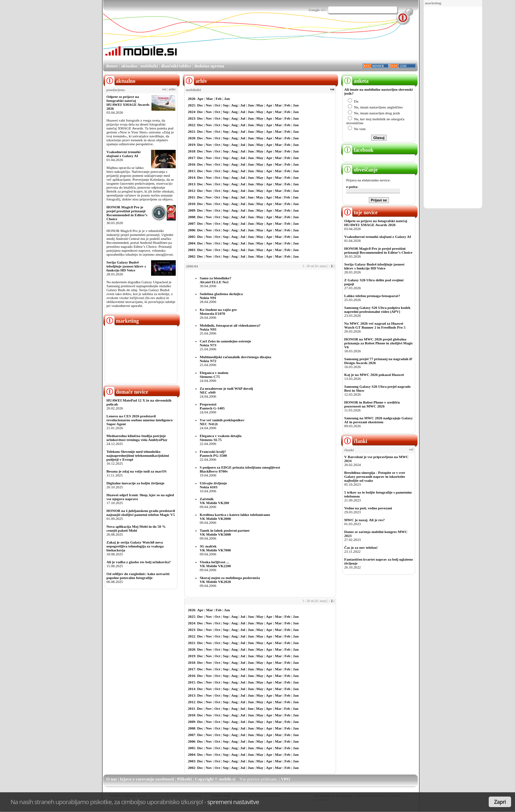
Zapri (500, 802)
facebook (358, 150)
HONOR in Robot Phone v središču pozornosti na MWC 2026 (372, 404)
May (260, 105)
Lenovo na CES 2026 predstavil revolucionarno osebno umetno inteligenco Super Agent (139, 420)
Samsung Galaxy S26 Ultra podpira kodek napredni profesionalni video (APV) (377, 310)
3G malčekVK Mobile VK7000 (215, 548)
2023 (191, 118)
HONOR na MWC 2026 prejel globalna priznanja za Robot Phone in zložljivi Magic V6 (379, 343)
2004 (191, 243)
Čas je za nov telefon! (361, 547)
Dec (200, 105)
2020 (191, 138)
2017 (191, 158)
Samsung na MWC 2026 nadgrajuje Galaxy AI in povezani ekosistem (379, 420)
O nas (112, 779)
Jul (243, 105)
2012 (191, 191)
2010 (191, 204)
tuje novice (360, 212)
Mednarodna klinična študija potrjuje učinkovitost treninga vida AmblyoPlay (137, 438)
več (164, 89)
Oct (217, 105)
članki (355, 441)
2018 (191, 151)
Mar (209, 99)
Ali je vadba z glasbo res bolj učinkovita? (139, 562)
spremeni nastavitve (233, 802)
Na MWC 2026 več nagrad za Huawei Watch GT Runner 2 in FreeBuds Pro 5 (375, 325)
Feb (218, 99)
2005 (191, 237)
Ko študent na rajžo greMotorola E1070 (218, 312)
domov (112, 66)
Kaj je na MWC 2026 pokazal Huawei (374, 375)
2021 (191, 131)
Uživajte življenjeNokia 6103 (213, 485)
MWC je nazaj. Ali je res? (364, 520)
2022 (191, 125)
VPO (285, 779)
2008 (191, 217)
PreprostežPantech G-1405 (212, 406)
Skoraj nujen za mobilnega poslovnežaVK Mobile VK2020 (230, 580)
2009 (191, 210)
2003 (191, 250)
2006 (191, 230)
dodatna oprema (209, 66)
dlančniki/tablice (176, 66)
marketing (433, 3)
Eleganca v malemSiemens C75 (214, 375)
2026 (191, 99)
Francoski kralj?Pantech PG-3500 (213, 453)
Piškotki (185, 779)
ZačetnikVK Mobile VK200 (214, 501)
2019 (191, 145)
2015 (191, 171)
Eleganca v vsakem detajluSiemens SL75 (221, 438)
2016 (191, 164)
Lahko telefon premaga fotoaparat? (372, 296)
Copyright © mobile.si (215, 779)
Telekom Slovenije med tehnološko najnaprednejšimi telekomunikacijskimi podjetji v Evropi (138, 455)
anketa (356, 81)
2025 (191, 105)
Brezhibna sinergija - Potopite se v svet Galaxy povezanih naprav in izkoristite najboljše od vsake (375, 476)
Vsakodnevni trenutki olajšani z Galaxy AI (123, 154)
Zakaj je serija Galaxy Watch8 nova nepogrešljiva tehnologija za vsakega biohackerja (135, 546)
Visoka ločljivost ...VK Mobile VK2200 (215, 564)
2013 (191, 184)
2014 (191, 177)
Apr (200, 99)
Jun (251, 105)
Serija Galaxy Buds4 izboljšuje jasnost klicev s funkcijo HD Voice (126, 266)
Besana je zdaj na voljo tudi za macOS (136, 471)
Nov (209, 105)
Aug (235, 105)
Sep (226, 105)
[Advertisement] (453, 108)
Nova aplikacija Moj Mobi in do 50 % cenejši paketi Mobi (136, 528)
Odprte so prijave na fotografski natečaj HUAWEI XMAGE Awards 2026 (128, 103)
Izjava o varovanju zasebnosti (147, 779)
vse (332, 89)
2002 (191, 256)
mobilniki (149, 66)
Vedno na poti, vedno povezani (368, 508)
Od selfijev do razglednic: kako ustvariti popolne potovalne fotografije (138, 576)
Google (314, 10)
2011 (191, 197)
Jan (227, 99)
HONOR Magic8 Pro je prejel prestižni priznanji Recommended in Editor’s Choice (127, 213)
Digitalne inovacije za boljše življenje (135, 483)
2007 (191, 223)
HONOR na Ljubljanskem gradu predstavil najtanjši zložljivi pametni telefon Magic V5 (141, 513)
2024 (191, 112)
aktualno (129, 66)
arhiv (172, 89)
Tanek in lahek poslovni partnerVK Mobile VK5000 (225, 532)
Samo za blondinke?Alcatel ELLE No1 (215, 280)
